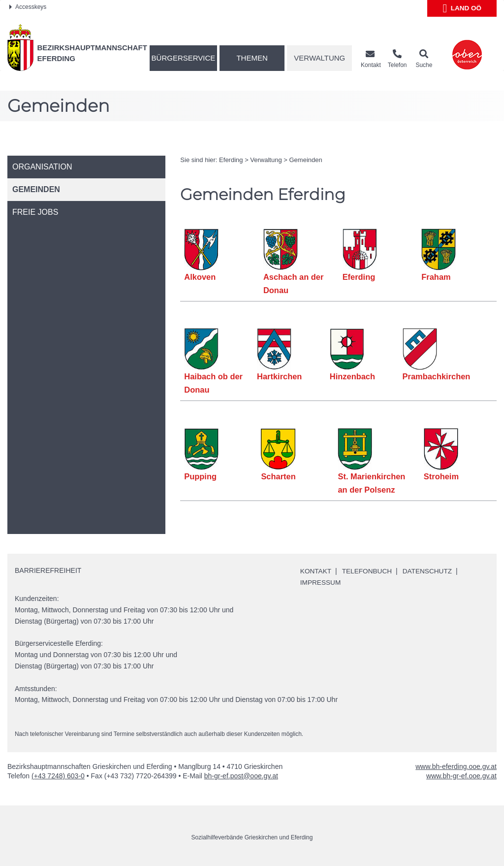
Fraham (436, 277)
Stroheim (441, 476)
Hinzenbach (352, 376)
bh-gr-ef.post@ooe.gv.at (241, 775)
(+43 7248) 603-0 (58, 775)
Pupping (200, 476)
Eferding (231, 160)
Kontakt (316, 571)
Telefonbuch (369, 571)
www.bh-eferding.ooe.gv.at (456, 766)
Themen (252, 58)
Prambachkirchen (436, 376)
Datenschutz (430, 571)
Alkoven (200, 277)
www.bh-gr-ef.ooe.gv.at (461, 775)
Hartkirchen (280, 376)
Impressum (321, 582)
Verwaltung (319, 58)
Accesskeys (28, 7)
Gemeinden (306, 160)
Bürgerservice (184, 58)
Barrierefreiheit (48, 570)
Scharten (278, 476)
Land (462, 8)
